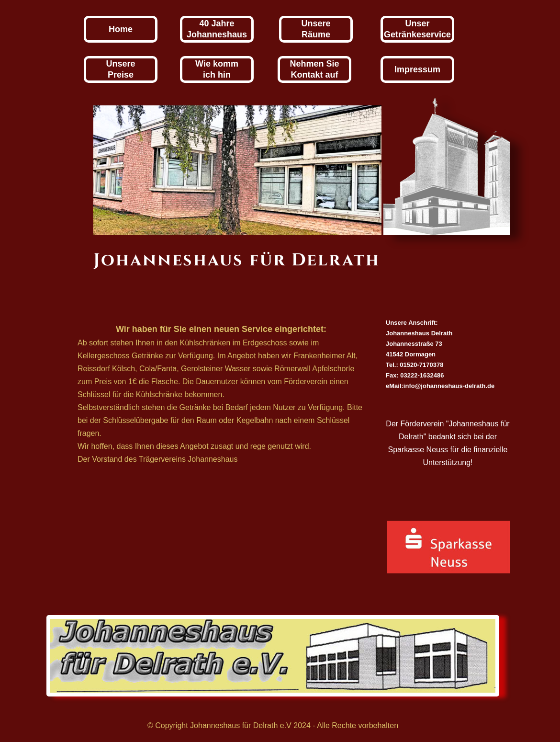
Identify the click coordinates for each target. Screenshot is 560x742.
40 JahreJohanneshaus (217, 29)
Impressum (417, 69)
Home (121, 29)
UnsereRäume (316, 29)
